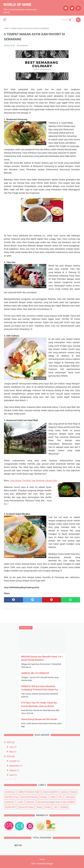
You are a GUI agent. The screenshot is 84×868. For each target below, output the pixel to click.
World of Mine (18, 3)
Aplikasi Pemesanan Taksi (29, 792)
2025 (11, 742)
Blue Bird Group (12, 797)
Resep (39, 807)
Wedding (64, 807)
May (13, 751)
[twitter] (71, 7)
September (16, 765)
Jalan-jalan (70, 797)
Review (48, 807)
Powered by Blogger (45, 864)
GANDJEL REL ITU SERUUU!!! (35, 673)
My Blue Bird (10, 807)
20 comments (22, 44)
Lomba (20, 802)
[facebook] (65, 7)
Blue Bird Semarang (29, 797)
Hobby (53, 797)
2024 (11, 756)
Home (42, 860)
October (14, 761)
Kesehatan (10, 802)
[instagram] (77, 7)
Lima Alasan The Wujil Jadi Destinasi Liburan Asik (33, 479)
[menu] (6, 18)
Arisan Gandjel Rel (50, 792)
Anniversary (10, 792)
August (14, 770)
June (13, 775)
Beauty (74, 792)
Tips (56, 807)
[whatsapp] (71, 598)
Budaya (44, 797)
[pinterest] (52, 598)
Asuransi (64, 792)
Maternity (30, 802)
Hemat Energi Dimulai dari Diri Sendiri (39, 719)
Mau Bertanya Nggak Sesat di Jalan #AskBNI (56, 802)
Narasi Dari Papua (26, 807)
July (13, 747)
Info (60, 797)
